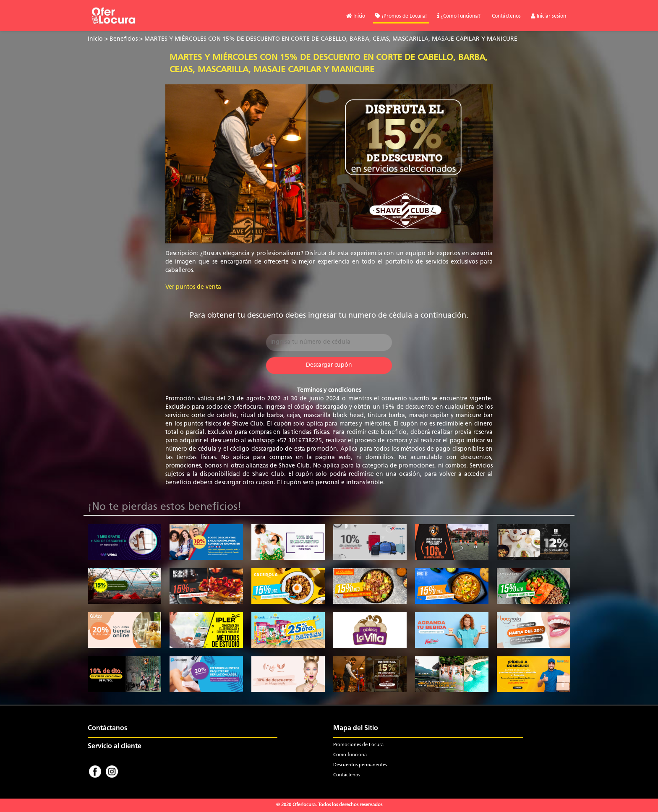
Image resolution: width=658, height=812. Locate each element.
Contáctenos (506, 16)
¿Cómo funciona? (459, 16)
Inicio (356, 16)
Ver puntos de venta (193, 287)
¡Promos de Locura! (401, 16)
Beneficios (124, 39)
